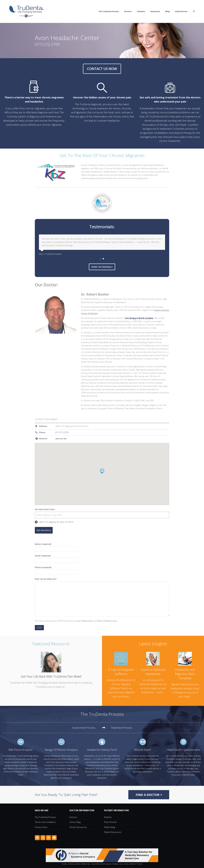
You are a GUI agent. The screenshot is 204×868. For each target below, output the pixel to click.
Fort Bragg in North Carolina (139, 318)
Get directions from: (45, 509)
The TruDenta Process (46, 817)
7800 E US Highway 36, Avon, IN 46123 (54, 522)
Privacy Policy (87, 621)
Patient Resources (113, 832)
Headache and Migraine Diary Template (185, 674)
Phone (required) (57, 570)
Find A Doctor (110, 822)
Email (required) (57, 558)
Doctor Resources (78, 827)
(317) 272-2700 (62, 432)
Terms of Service (104, 621)
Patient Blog (110, 827)
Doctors (73, 817)
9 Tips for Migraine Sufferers (121, 672)
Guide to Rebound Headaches (153, 672)
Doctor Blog (75, 822)
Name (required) (57, 546)
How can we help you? (46, 579)
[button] (199, 12)
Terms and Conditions (45, 822)
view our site (61, 439)
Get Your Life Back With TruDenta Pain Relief (51, 676)
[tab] (89, 728)
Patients (108, 817)
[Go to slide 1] (101, 259)
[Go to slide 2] (103, 259)
